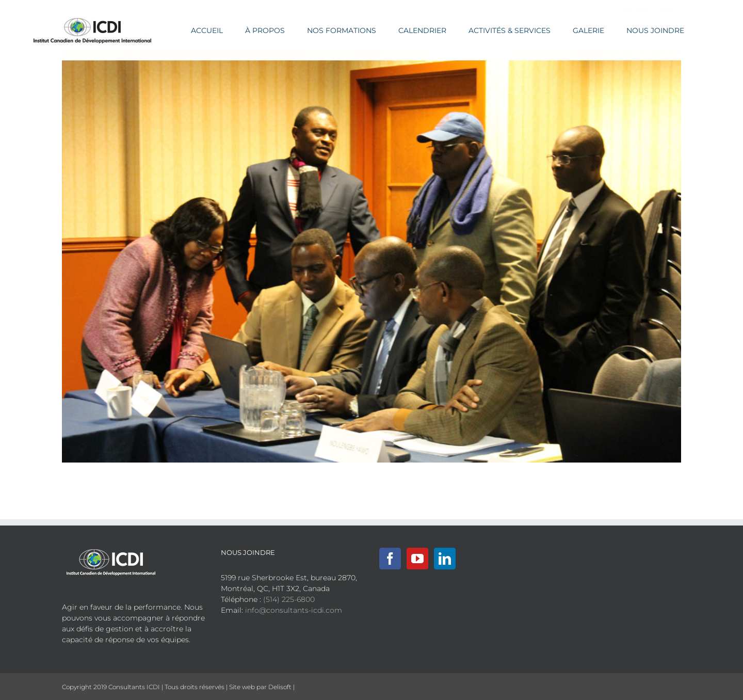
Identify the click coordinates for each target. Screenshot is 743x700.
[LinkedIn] (445, 559)
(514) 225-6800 (289, 599)
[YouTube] (417, 559)
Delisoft (280, 687)
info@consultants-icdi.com (294, 610)
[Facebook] (390, 559)
